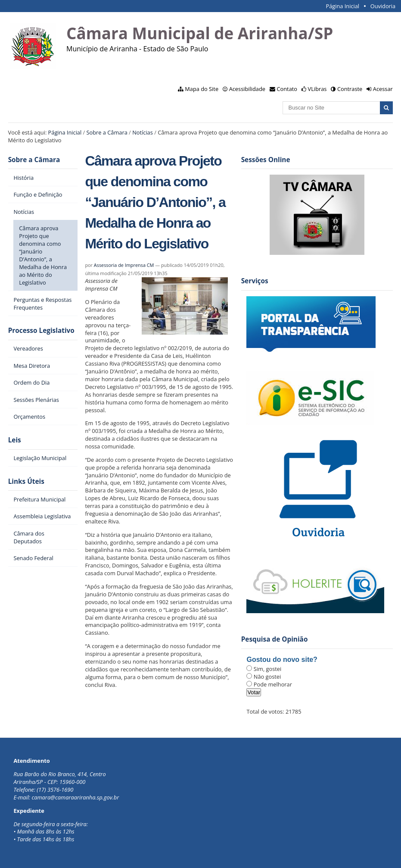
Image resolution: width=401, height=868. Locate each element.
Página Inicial (342, 6)
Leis (15, 440)
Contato (287, 89)
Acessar (383, 89)
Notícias (143, 132)
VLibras (317, 89)
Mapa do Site (202, 89)
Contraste (350, 89)
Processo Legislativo (41, 331)
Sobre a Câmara (107, 132)
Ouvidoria (383, 6)
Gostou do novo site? (282, 660)
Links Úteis (26, 481)
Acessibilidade (247, 89)
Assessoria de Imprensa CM (124, 265)
